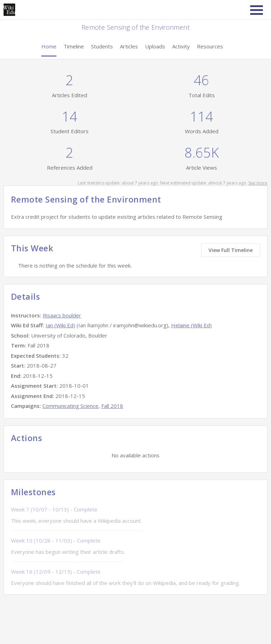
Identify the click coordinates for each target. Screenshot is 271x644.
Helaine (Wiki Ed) (191, 325)
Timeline (74, 46)
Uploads (155, 46)
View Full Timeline (231, 250)
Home (49, 46)
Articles (129, 46)
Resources (210, 46)
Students (102, 46)
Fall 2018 (112, 406)
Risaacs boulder (62, 315)
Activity (181, 46)
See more (258, 183)
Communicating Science (70, 406)
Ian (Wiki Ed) (60, 325)
